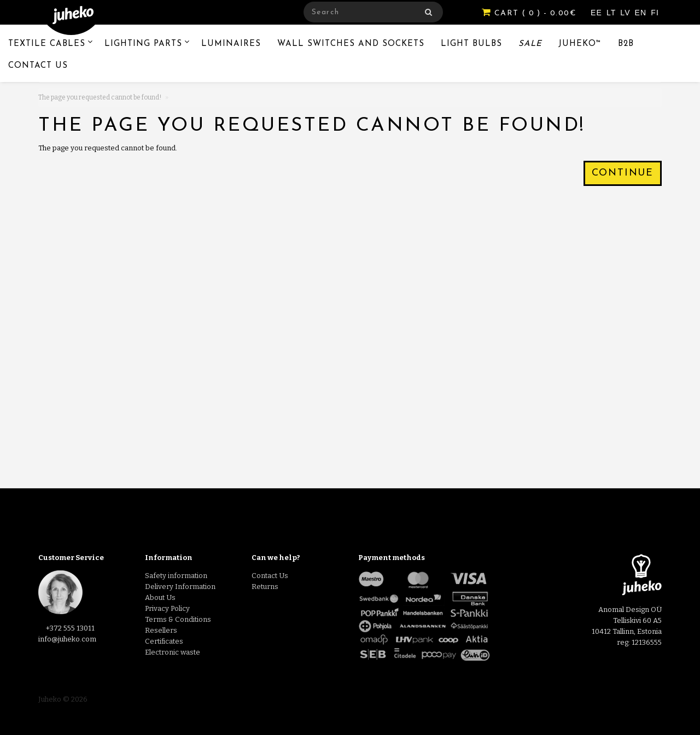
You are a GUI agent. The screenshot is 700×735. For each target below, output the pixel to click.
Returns (265, 587)
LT (612, 13)
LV (626, 13)
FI (655, 13)
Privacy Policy (167, 608)
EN (642, 13)
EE (598, 13)
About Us (160, 597)
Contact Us (38, 66)
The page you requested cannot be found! (100, 97)
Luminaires (231, 44)
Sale (530, 44)
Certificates (164, 641)
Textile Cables (47, 44)
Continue (623, 173)
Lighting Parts (143, 44)
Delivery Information (180, 587)
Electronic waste (173, 652)
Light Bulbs (471, 44)
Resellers (161, 630)
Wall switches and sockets (351, 44)
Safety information (176, 576)
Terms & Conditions (178, 619)
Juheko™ (580, 44)
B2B (626, 44)
